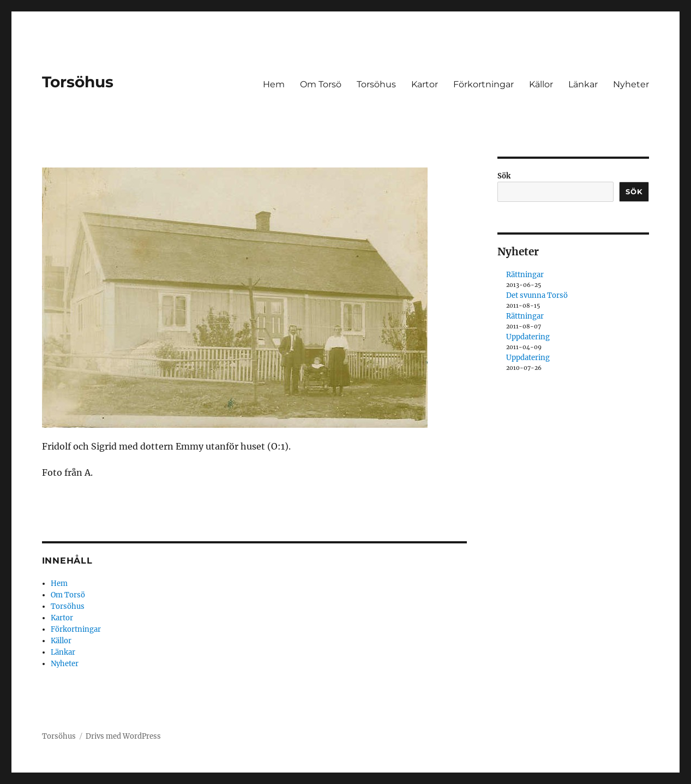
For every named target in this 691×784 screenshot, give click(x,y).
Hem (274, 84)
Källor (541, 84)
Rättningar (525, 275)
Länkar (583, 84)
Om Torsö (321, 84)
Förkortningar (483, 84)
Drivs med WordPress (123, 736)
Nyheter (631, 84)
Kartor (425, 84)
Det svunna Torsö (537, 295)
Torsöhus (78, 82)
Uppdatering (528, 337)
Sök (504, 176)
